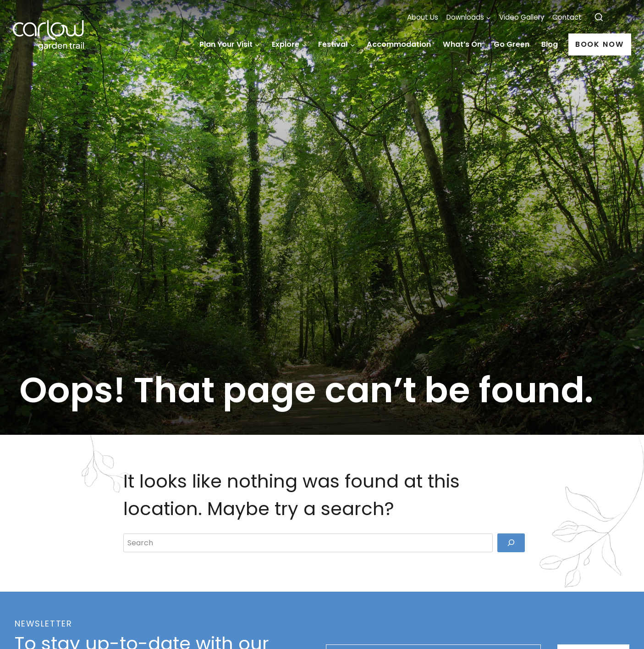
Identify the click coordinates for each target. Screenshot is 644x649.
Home (185, 44)
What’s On (462, 44)
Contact (567, 17)
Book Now (600, 44)
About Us (423, 17)
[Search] (511, 563)
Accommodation (399, 44)
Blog (550, 44)
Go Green (512, 44)
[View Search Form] (599, 18)
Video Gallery (522, 17)
